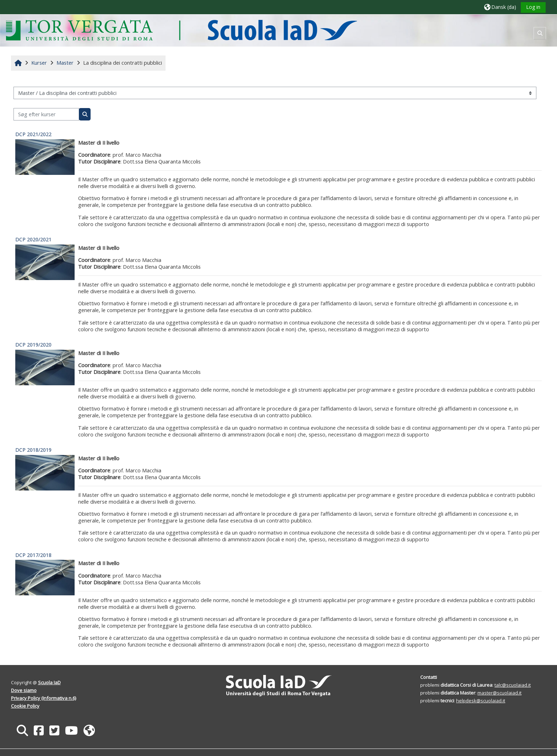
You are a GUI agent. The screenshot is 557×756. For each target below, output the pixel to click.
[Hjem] (181, 30)
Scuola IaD (49, 682)
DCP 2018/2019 (33, 450)
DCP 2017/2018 (33, 555)
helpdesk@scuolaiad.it (481, 701)
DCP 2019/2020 (33, 345)
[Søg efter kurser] (46, 114)
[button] (500, 7)
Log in (533, 7)
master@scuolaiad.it (499, 693)
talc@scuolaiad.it (513, 685)
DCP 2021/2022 (33, 134)
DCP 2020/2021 (33, 239)
